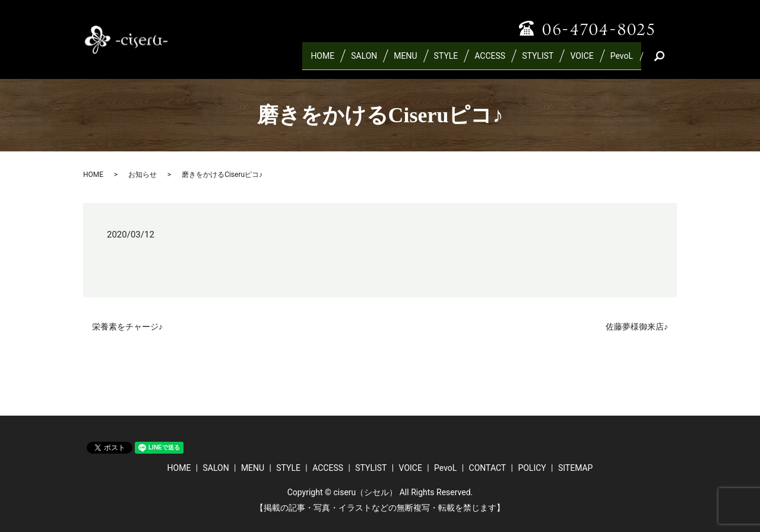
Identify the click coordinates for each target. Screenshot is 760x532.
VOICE (582, 61)
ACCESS (490, 61)
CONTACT (488, 468)
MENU (405, 61)
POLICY (532, 468)
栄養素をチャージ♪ (127, 327)
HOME (322, 61)
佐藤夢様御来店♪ (637, 327)
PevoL (622, 61)
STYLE (446, 61)
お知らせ (142, 175)
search (673, 61)
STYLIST (538, 61)
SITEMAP (576, 468)
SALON (364, 61)
